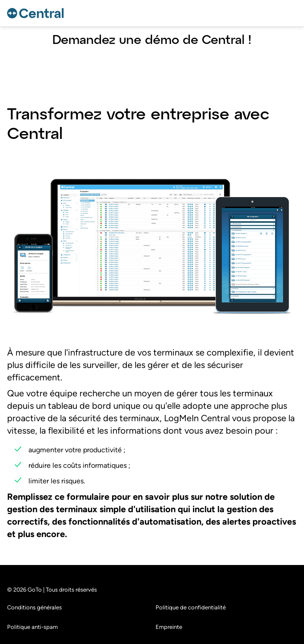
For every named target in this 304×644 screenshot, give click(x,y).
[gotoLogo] (37, 13)
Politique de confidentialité (191, 633)
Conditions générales (34, 633)
